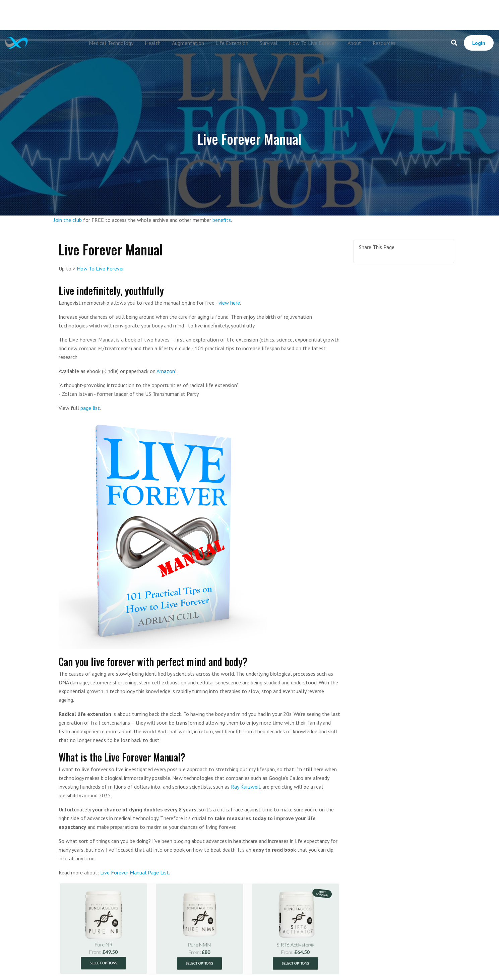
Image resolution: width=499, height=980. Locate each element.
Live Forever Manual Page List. (135, 872)
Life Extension (232, 43)
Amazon (166, 371)
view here (229, 303)
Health (153, 43)
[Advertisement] (250, 15)
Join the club (68, 220)
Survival (269, 43)
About (354, 43)
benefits (222, 220)
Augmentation (188, 43)
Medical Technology (111, 43)
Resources (384, 43)
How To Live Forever (313, 43)
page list (90, 408)
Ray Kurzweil (245, 787)
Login (479, 43)
